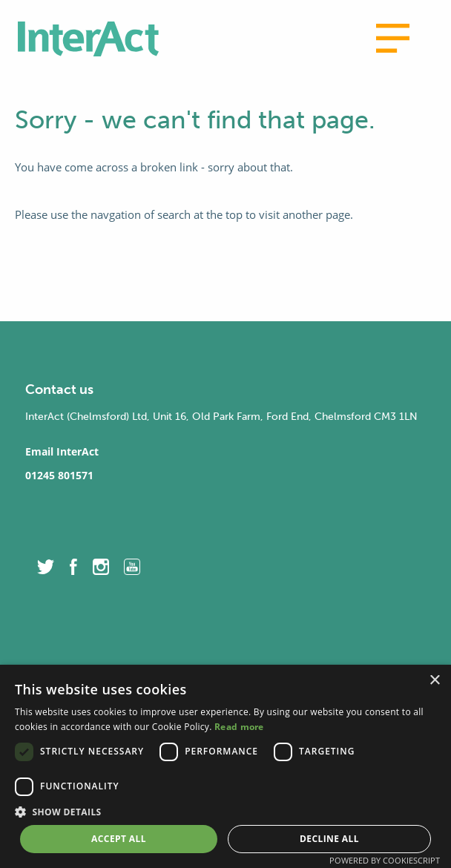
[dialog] (225, 766)
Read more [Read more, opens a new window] (239, 727)
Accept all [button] (119, 839)
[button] (225, 812)
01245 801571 (59, 475)
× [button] (434, 681)
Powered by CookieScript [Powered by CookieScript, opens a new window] (385, 860)
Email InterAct (62, 451)
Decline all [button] (329, 839)
